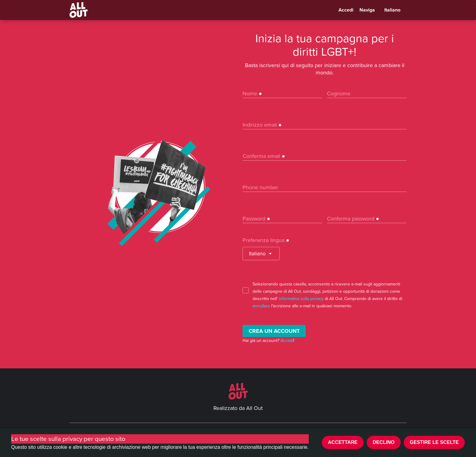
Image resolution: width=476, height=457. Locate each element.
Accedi (346, 10)
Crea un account (274, 331)
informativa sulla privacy (301, 299)
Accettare (343, 442)
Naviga (367, 10)
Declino (384, 442)
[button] (261, 254)
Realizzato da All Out (238, 408)
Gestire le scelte (434, 442)
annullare (261, 306)
